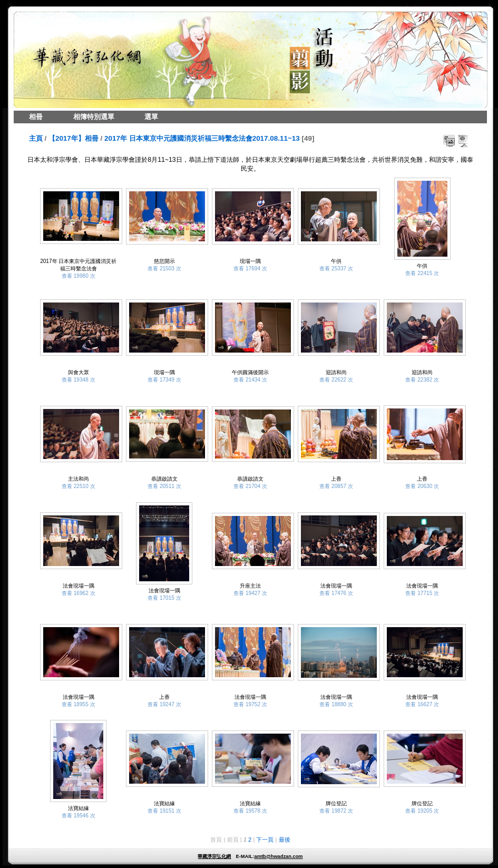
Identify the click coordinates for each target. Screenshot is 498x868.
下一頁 (265, 840)
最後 (285, 840)
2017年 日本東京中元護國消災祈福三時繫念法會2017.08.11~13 (202, 138)
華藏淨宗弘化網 (214, 856)
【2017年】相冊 (74, 138)
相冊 (36, 117)
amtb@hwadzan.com (278, 856)
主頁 (36, 138)
